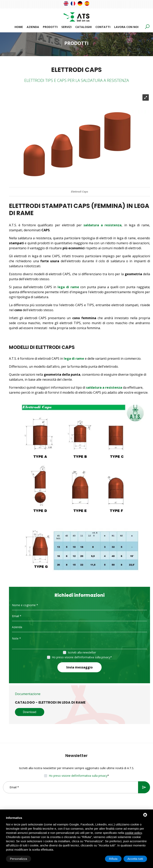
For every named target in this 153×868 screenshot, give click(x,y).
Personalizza (19, 859)
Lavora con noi (126, 27)
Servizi (66, 27)
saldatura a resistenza (102, 225)
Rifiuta (113, 859)
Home (19, 27)
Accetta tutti (135, 859)
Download (30, 712)
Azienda (33, 27)
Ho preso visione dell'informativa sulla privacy (81, 657)
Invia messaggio (79, 667)
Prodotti (50, 27)
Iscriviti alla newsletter (82, 652)
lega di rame (74, 359)
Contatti (103, 27)
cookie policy (133, 833)
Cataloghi (83, 27)
